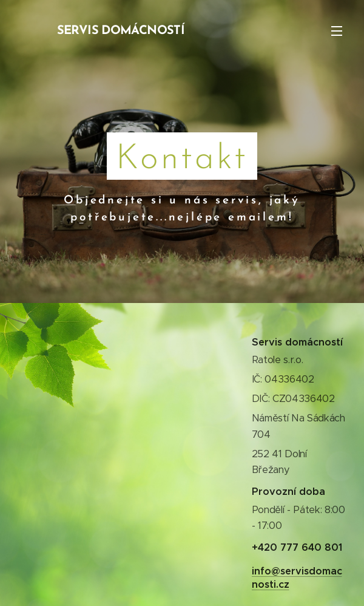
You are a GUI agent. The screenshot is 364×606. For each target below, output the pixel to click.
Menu (337, 31)
